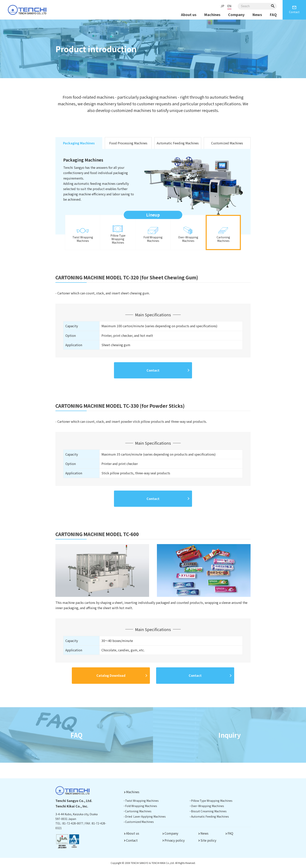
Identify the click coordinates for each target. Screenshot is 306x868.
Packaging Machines (79, 143)
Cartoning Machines (138, 811)
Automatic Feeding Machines (178, 143)
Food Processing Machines (128, 143)
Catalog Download (111, 675)
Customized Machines (227, 143)
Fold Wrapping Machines (141, 806)
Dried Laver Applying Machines (145, 816)
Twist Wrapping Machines (142, 801)
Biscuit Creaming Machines (209, 811)
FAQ (273, 14)
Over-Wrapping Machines (208, 806)
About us (189, 14)
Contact (294, 9)
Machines (212, 14)
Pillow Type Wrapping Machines (212, 801)
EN (229, 6)
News (257, 14)
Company (236, 14)
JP (222, 6)
